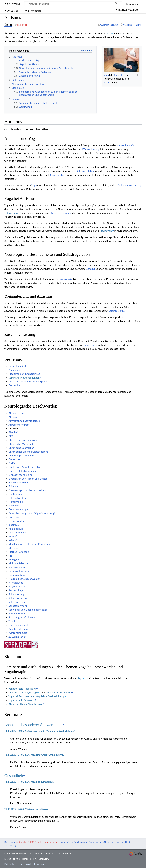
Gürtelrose (14, 517)
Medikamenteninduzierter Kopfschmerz (31, 544)
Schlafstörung (16, 594)
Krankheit (125, 842)
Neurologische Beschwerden (24, 579)
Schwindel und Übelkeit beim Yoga (28, 610)
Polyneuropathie (18, 586)
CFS (11, 436)
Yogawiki (12, 3)
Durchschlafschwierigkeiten (24, 471)
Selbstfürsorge (117, 311)
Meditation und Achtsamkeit (24, 374)
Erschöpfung (15, 494)
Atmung (91, 269)
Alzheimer (14, 417)
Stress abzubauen (61, 213)
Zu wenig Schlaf (17, 637)
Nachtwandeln (17, 567)
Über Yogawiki (25, 864)
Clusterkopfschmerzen (21, 455)
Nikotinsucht (16, 583)
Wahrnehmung (90, 149)
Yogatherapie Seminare (21, 700)
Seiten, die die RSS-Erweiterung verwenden (37, 842)
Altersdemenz (16, 413)
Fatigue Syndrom (18, 498)
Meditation (106, 231)
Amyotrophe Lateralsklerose (24, 421)
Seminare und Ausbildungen (24, 378)
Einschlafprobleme (19, 482)
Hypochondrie (16, 521)
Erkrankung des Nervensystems (104, 842)
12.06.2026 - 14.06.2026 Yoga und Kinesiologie (29, 782)
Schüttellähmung (18, 606)
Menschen (120, 75)
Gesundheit (15, 385)
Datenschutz (10, 864)
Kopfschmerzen (17, 532)
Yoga (109, 33)
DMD (12, 463)
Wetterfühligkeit (18, 633)
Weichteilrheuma (18, 629)
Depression (15, 459)
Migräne (13, 548)
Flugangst (14, 506)
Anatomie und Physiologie (23, 692)
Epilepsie (13, 486)
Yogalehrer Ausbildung (59, 692)
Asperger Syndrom (19, 425)
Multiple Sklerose (18, 563)
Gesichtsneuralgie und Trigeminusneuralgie (32, 513)
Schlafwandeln (17, 602)
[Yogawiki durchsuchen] (73, 4)
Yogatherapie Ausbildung (22, 689)
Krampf (13, 536)
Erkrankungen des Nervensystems (27, 490)
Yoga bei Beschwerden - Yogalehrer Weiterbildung (36, 696)
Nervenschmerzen (19, 571)
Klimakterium (16, 529)
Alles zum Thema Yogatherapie (26, 704)
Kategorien (9, 842)
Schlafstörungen (18, 598)
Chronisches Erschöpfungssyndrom (28, 452)
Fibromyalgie (16, 502)
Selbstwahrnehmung (129, 185)
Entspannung (12, 213)
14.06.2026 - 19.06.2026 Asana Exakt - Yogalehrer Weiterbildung (39, 731)
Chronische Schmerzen (21, 448)
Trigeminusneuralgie (20, 625)
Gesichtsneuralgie (18, 509)
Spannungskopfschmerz (22, 617)
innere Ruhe (91, 345)
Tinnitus (13, 621)
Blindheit (13, 432)
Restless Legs (16, 590)
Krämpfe (13, 540)
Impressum (39, 864)
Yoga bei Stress (17, 370)
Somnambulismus (18, 613)
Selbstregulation (85, 171)
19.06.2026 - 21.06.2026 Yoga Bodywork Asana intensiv (34, 755)
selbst (107, 82)
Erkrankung (11, 845)
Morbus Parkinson (19, 552)
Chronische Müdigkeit (21, 444)
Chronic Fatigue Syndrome (23, 440)
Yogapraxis (66, 279)
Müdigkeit (14, 559)
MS (10, 556)
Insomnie (14, 525)
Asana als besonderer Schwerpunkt (28, 381)
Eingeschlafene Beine (20, 475)
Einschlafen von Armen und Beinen (28, 479)
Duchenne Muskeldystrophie (25, 467)
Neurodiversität (126, 145)
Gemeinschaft (58, 175)
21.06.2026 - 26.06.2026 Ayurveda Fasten (26, 809)
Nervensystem (16, 575)
